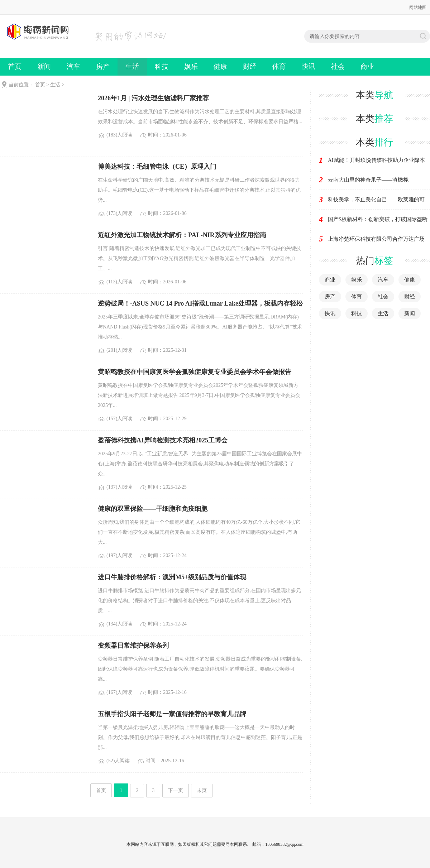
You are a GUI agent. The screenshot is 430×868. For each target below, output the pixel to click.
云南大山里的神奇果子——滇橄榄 (368, 180)
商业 (367, 66)
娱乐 (191, 66)
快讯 (309, 66)
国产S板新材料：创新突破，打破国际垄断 (378, 219)
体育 (279, 66)
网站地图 (418, 8)
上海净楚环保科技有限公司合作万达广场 (376, 239)
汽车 (73, 66)
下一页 (176, 790)
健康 (220, 66)
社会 (338, 66)
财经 (250, 66)
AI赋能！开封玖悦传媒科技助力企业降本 (376, 160)
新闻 (44, 66)
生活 (132, 66)
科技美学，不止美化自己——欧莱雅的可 (376, 200)
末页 (202, 790)
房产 (103, 66)
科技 (162, 66)
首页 (15, 66)
